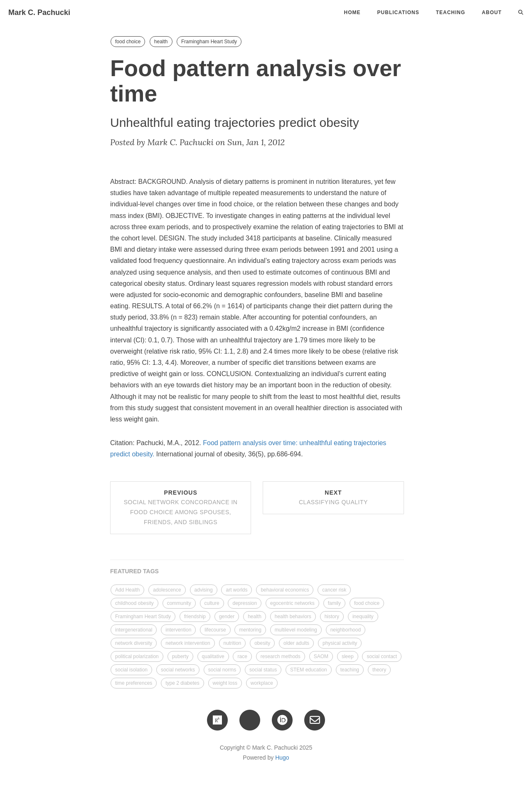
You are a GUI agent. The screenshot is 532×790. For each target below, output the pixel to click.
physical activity (340, 643)
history (332, 617)
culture (212, 603)
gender (227, 617)
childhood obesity (134, 603)
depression (245, 603)
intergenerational (134, 630)
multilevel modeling (296, 630)
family (334, 603)
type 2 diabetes (182, 683)
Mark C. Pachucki (39, 12)
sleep (348, 656)
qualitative (213, 656)
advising (204, 590)
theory (379, 670)
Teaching (451, 12)
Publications (398, 12)
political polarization (137, 656)
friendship (195, 617)
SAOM (321, 656)
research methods (281, 656)
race (242, 656)
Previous (181, 507)
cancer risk (334, 590)
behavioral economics (285, 590)
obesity (262, 643)
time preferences (134, 683)
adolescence (167, 590)
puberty (180, 656)
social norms (222, 670)
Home (352, 12)
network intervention (188, 643)
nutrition (233, 643)
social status (263, 670)
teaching (350, 670)
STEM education (309, 670)
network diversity (134, 643)
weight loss (225, 683)
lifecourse (215, 630)
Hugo (282, 758)
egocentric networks (292, 603)
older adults (296, 643)
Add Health (127, 590)
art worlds (236, 590)
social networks (178, 670)
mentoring (250, 630)
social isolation (131, 670)
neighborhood (346, 630)
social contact (382, 656)
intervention (178, 630)
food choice (128, 42)
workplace (262, 683)
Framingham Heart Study (209, 42)
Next (333, 498)
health (161, 42)
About (492, 12)
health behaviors (293, 617)
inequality (363, 617)
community (179, 603)
